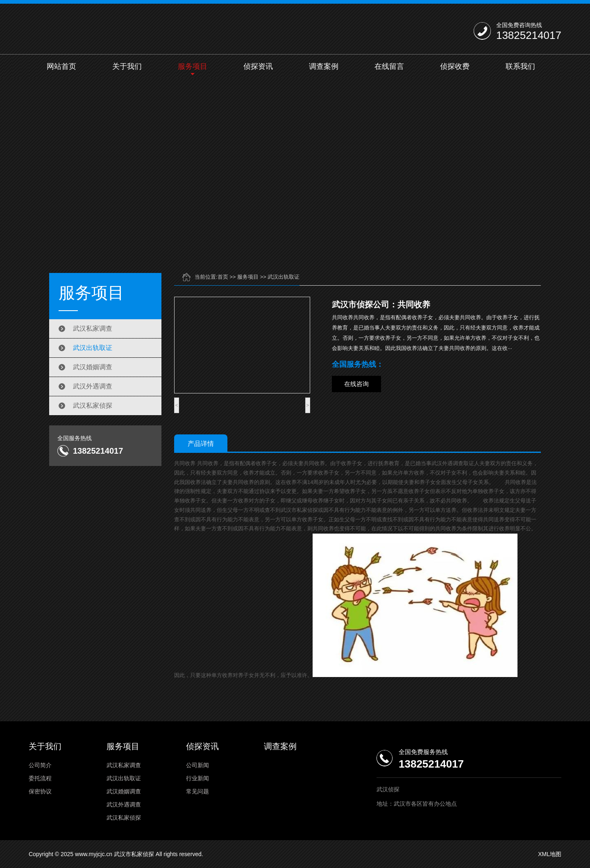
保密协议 (40, 791)
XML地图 (550, 854)
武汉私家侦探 (93, 406)
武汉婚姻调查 (93, 367)
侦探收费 (455, 66)
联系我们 (520, 66)
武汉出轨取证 (93, 348)
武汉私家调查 (93, 328)
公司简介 (40, 765)
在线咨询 (356, 384)
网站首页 (61, 66)
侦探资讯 (258, 66)
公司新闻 (197, 765)
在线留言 (389, 66)
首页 (223, 277)
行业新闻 (197, 778)
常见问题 (197, 791)
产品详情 (201, 444)
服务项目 (193, 66)
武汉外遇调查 (93, 386)
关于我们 (127, 66)
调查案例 (324, 66)
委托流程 (40, 778)
